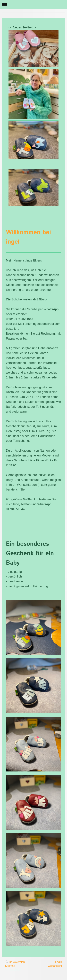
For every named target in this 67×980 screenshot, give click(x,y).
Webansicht (55, 966)
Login (59, 962)
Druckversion (15, 962)
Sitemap (10, 966)
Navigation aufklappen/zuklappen (33, 4)
